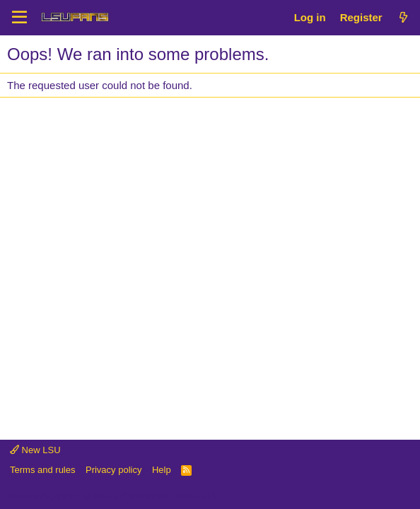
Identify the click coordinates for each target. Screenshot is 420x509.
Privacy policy (113, 470)
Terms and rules (42, 470)
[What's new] (403, 17)
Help (162, 470)
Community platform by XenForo (115, 496)
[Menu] (19, 18)
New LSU (35, 450)
